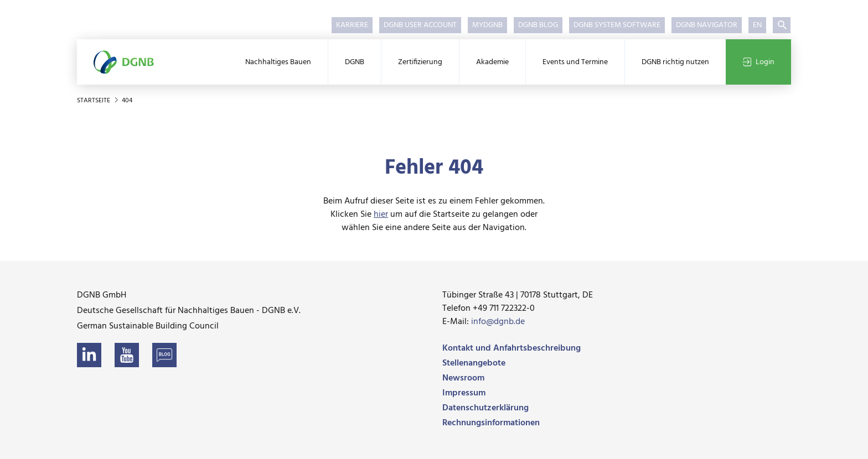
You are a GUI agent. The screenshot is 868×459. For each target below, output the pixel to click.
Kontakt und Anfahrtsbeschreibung (512, 348)
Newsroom (463, 378)
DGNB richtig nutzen (675, 62)
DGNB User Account (420, 25)
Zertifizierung (420, 62)
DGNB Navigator (707, 25)
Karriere (352, 25)
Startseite (94, 101)
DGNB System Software (617, 25)
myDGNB (487, 25)
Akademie (492, 62)
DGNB (355, 62)
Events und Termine (575, 62)
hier (381, 215)
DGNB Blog (538, 25)
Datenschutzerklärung (485, 408)
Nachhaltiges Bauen (278, 62)
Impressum (464, 393)
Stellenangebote (474, 363)
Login (758, 62)
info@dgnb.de (498, 322)
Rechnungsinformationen (491, 423)
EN (757, 25)
